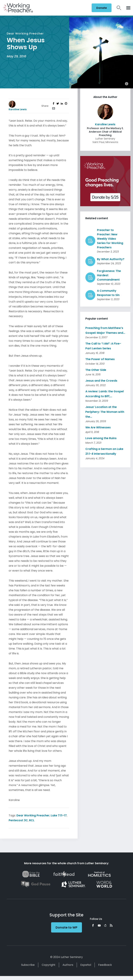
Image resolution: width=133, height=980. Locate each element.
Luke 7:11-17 (59, 815)
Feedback (105, 965)
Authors (68, 965)
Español (86, 965)
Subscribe (28, 965)
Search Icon (119, 8)
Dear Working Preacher (33, 815)
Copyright (49, 965)
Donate (102, 8)
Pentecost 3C (18, 820)
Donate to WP (66, 927)
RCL (32, 820)
